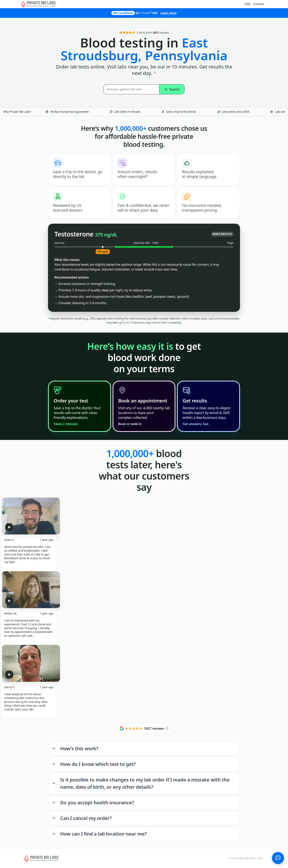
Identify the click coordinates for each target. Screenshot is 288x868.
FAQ (247, 4)
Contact (259, 4)
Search (172, 89)
